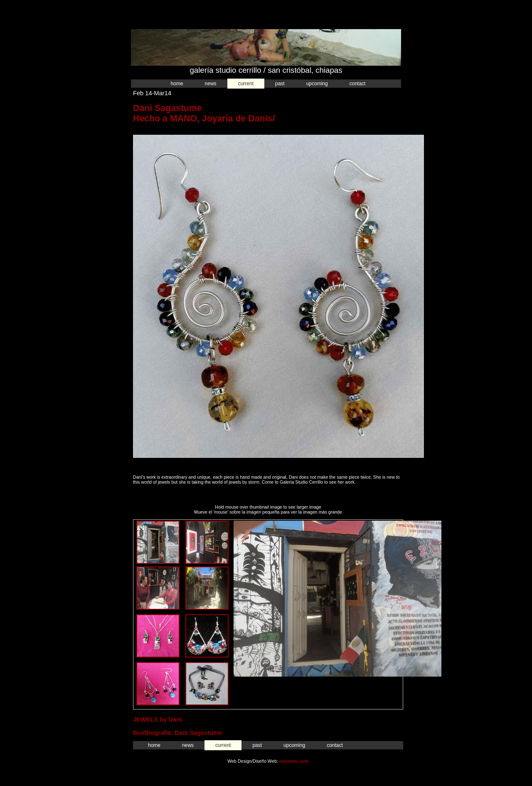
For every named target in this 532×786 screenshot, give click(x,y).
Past (280, 84)
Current (246, 84)
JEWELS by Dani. (158, 719)
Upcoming (317, 84)
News (211, 84)
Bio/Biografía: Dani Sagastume (177, 733)
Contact (358, 84)
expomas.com (294, 761)
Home (177, 84)
